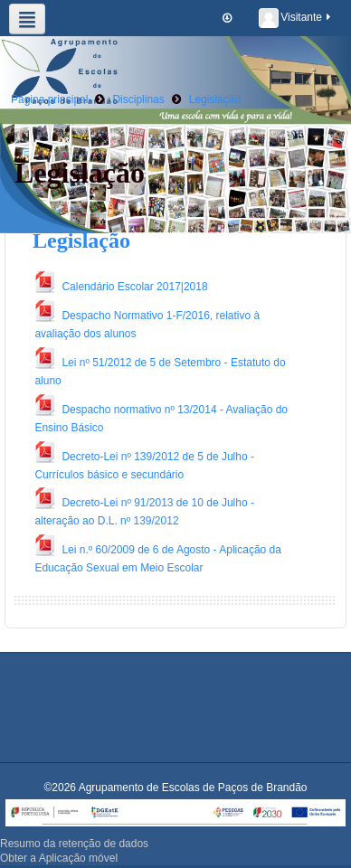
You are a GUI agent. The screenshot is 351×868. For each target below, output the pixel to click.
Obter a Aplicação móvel (59, 858)
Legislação (81, 241)
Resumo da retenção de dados (74, 844)
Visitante (296, 18)
